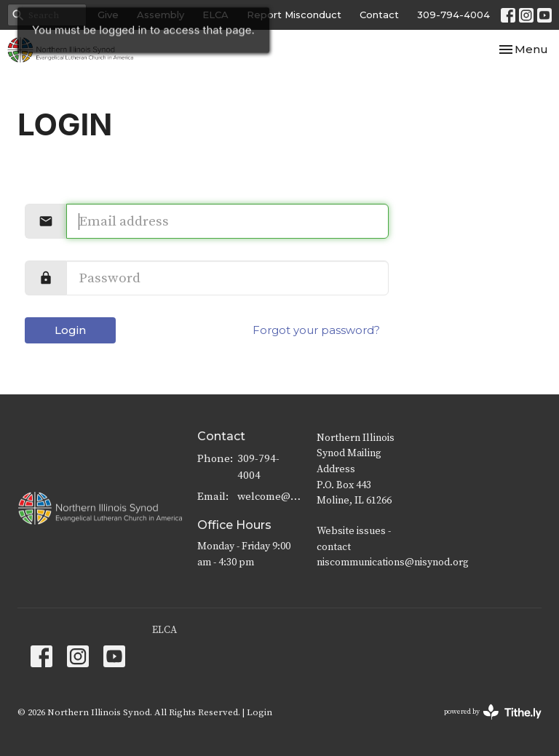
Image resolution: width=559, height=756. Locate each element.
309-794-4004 (453, 15)
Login (70, 330)
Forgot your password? (316, 330)
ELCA (164, 630)
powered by (493, 712)
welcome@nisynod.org (270, 497)
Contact (379, 15)
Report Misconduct (294, 15)
